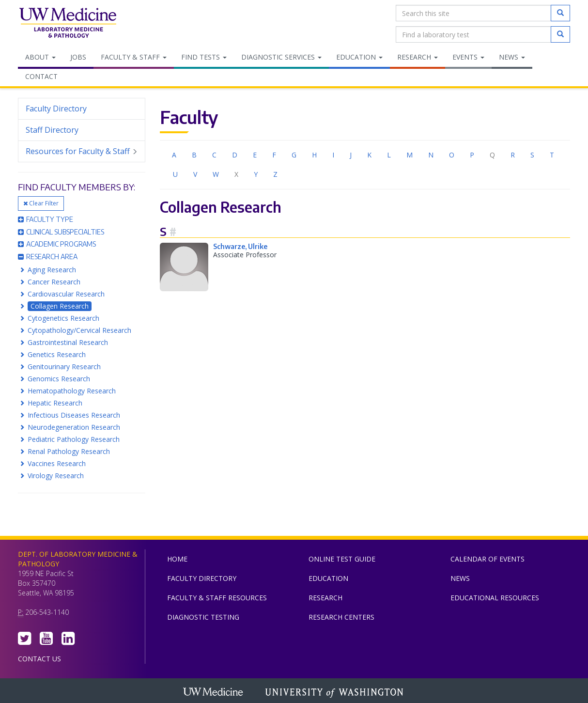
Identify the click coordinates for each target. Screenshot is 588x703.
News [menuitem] (512, 57)
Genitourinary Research (64, 367)
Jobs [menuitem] (78, 57)
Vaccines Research (57, 463)
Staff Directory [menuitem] (52, 130)
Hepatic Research (55, 403)
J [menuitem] (351, 155)
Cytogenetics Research (63, 318)
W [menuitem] (216, 174)
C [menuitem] (214, 155)
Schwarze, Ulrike (240, 246)
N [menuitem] (431, 155)
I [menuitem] (333, 155)
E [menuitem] (255, 155)
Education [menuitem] (359, 57)
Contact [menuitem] (41, 76)
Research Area (48, 257)
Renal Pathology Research (69, 451)
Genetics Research (57, 354)
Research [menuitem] (418, 57)
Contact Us (39, 659)
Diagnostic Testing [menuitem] (203, 617)
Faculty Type (46, 219)
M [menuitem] (410, 155)
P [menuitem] (472, 155)
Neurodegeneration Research (74, 427)
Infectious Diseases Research (74, 415)
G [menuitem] (294, 155)
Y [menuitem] (256, 174)
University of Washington (335, 693)
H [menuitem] (314, 155)
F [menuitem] (274, 155)
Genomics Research (59, 379)
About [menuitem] (40, 57)
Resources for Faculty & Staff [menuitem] (82, 151)
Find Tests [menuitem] (204, 57)
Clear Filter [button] (41, 203)
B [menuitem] (194, 155)
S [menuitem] (532, 155)
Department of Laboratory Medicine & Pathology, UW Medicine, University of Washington (68, 24)
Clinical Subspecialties (61, 232)
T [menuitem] (552, 155)
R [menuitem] (513, 155)
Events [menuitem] (468, 57)
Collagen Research (60, 306)
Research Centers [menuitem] (341, 617)
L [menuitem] (389, 155)
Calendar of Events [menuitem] (487, 559)
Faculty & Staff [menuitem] (134, 57)
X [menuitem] (236, 174)
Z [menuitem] (275, 174)
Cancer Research (54, 282)
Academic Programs (57, 244)
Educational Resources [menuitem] (495, 598)
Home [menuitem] (177, 559)
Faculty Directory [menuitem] (56, 109)
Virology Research (56, 476)
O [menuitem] (452, 155)
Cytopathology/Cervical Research (79, 330)
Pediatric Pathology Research (74, 439)
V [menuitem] (195, 174)
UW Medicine (214, 693)
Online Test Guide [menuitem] (342, 559)
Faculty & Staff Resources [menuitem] (217, 598)
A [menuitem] (174, 155)
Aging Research (52, 270)
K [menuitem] (369, 155)
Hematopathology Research (72, 391)
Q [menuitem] (492, 155)
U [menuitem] (175, 174)
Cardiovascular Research (66, 294)
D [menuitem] (235, 155)
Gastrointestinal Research (68, 342)
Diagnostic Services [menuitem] (281, 57)
